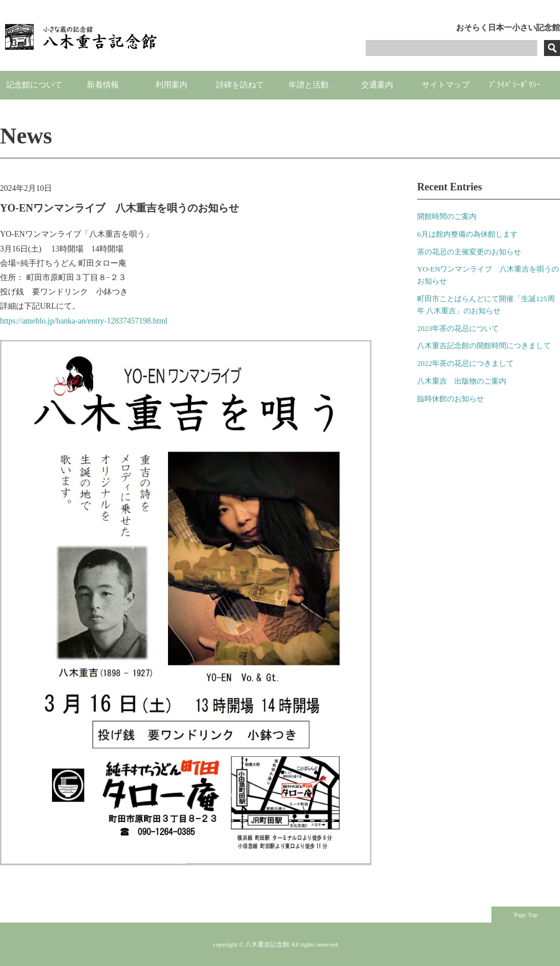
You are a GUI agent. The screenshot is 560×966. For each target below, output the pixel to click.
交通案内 (377, 85)
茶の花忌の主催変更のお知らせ (469, 252)
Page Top (526, 915)
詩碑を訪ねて (240, 85)
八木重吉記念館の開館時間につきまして (484, 346)
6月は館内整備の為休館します (467, 234)
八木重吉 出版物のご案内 (462, 381)
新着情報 (103, 85)
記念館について (34, 85)
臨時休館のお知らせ (451, 399)
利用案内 (171, 85)
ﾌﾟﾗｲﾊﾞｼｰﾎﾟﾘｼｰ (515, 85)
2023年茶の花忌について (458, 328)
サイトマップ (446, 85)
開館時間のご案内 (447, 216)
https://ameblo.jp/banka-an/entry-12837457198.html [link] (84, 321)
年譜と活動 (309, 85)
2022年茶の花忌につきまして (465, 363)
